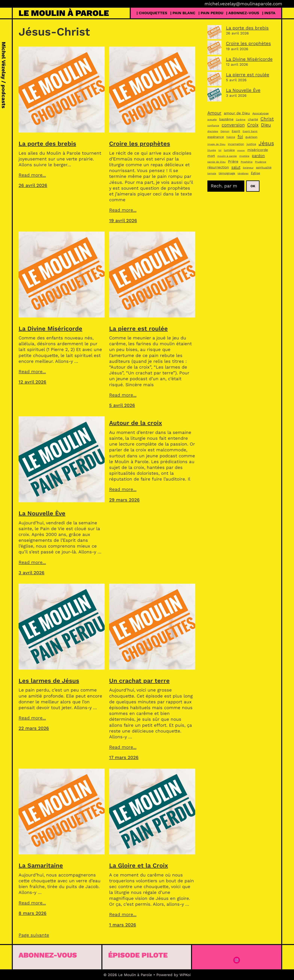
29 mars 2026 (124, 500)
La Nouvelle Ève (42, 513)
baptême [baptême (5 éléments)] (226, 119)
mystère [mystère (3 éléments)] (244, 156)
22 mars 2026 (34, 728)
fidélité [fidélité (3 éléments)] (231, 137)
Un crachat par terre (139, 681)
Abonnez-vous (48, 955)
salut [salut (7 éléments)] (236, 167)
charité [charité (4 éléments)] (253, 119)
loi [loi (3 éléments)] (220, 150)
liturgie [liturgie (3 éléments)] (212, 150)
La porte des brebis (47, 144)
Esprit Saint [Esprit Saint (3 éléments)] (250, 131)
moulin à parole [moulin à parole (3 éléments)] (227, 156)
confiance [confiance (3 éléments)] (213, 126)
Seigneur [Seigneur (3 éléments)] (248, 168)
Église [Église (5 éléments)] (255, 173)
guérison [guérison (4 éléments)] (251, 137)
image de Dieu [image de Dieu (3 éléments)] (216, 144)
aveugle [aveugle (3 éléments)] (212, 120)
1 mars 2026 (123, 925)
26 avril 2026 (33, 185)
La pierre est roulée (138, 329)
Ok (253, 186)
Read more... (32, 175)
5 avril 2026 (122, 405)
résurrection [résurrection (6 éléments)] (218, 167)
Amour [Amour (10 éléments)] (214, 113)
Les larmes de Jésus (49, 681)
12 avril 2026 (32, 382)
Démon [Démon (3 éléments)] (225, 131)
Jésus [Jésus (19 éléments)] (266, 143)
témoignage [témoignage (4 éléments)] (227, 173)
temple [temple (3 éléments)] (212, 173)
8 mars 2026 (33, 913)
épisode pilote (138, 955)
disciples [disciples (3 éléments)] (213, 131)
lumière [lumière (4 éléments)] (229, 150)
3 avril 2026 (31, 573)
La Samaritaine (41, 865)
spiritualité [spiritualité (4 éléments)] (264, 167)
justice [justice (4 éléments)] (251, 144)
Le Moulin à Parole (64, 13)
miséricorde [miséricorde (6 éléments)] (258, 150)
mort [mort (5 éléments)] (211, 156)
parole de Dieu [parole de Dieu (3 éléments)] (216, 162)
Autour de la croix (136, 423)
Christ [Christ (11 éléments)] (267, 119)
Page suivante (34, 935)
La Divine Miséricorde (50, 329)
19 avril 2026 (123, 221)
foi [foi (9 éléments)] (240, 136)
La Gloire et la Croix (139, 865)
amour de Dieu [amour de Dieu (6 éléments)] (237, 113)
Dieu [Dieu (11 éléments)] (266, 125)
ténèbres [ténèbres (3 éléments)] (243, 173)
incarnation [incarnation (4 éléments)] (236, 144)
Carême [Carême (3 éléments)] (241, 120)
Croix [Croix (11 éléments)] (253, 125)
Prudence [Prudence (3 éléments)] (261, 162)
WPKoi (185, 975)
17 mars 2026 (124, 757)
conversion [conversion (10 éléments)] (233, 125)
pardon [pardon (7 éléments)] (258, 156)
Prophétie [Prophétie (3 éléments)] (247, 162)
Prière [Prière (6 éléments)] (233, 161)
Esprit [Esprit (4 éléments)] (236, 131)
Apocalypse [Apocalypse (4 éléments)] (261, 113)
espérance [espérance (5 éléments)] (216, 137)
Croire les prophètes (140, 144)
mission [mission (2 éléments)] (241, 150)
